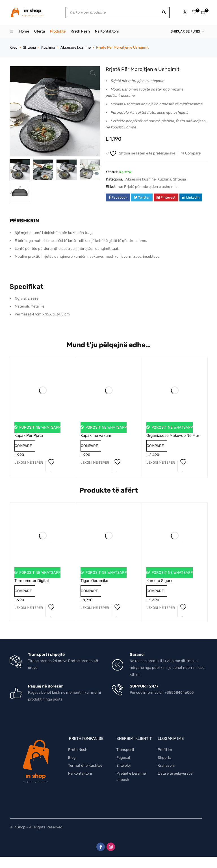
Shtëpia (29, 47)
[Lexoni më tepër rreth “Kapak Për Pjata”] (29, 463)
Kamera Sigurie (160, 581)
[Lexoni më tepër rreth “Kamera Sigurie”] (161, 608)
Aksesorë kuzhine (76, 47)
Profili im (165, 750)
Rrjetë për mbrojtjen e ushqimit (150, 187)
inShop (19, 827)
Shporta (164, 758)
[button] (93, 73)
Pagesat (123, 758)
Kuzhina (48, 47)
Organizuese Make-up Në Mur (173, 436)
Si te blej (123, 765)
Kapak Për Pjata (29, 436)
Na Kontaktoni (80, 773)
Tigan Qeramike (94, 581)
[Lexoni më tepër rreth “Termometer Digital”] (29, 608)
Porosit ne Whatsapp (39, 427)
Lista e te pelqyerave (175, 773)
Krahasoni (166, 765)
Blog (72, 758)
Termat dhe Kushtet (85, 765)
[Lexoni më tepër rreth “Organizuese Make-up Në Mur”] (161, 463)
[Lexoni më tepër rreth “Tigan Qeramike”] (95, 608)
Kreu (14, 47)
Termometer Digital (32, 581)
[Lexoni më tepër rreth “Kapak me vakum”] (95, 463)
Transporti (125, 750)
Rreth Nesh (78, 750)
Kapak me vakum (96, 436)
